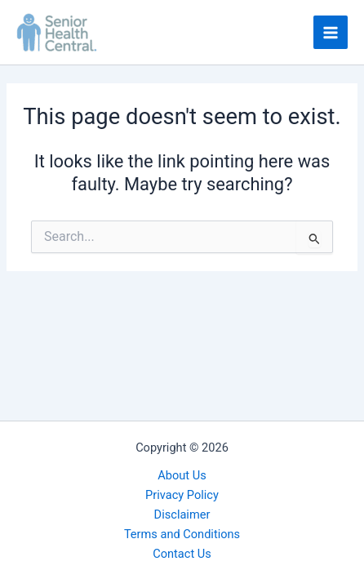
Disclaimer (182, 514)
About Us (182, 475)
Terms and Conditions (182, 534)
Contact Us (182, 554)
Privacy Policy (182, 495)
